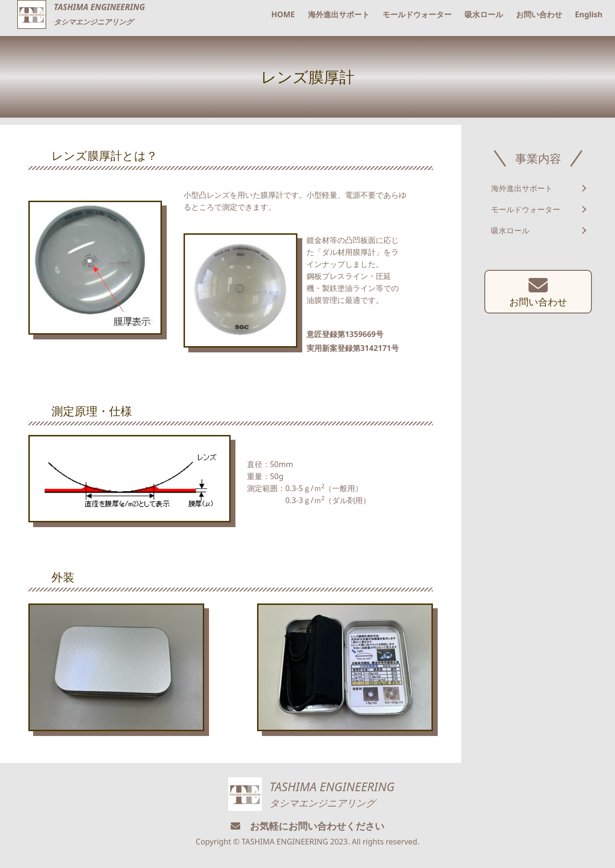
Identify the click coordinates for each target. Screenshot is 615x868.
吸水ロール (484, 14)
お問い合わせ (539, 14)
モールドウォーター (417, 14)
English (589, 14)
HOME (283, 14)
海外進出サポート (339, 14)
